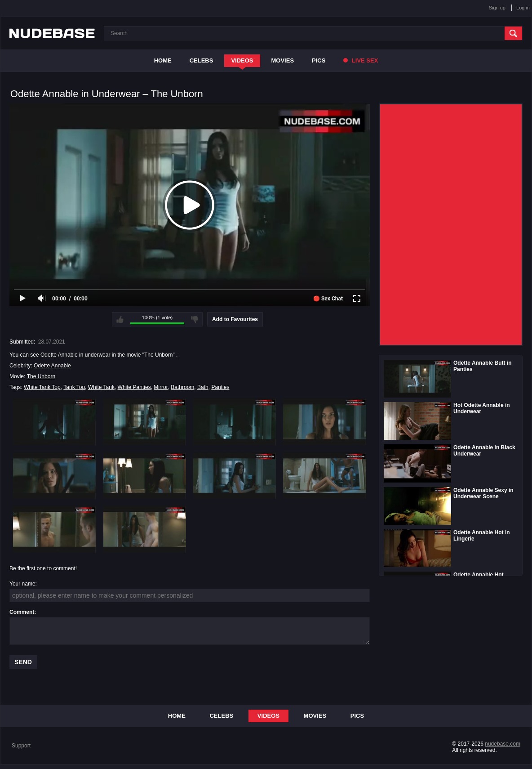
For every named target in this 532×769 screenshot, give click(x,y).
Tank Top (74, 387)
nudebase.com (503, 744)
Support (21, 746)
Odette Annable (52, 366)
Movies (283, 60)
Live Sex (361, 60)
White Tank (101, 387)
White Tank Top (42, 387)
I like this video (120, 319)
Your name (22, 584)
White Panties (134, 387)
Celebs (202, 60)
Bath (203, 387)
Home (163, 60)
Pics (319, 60)
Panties (220, 387)
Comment (22, 612)
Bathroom (182, 387)
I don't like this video (195, 319)
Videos (242, 60)
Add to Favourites (235, 319)
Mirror (161, 387)
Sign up (497, 8)
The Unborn (41, 376)
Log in (523, 8)
